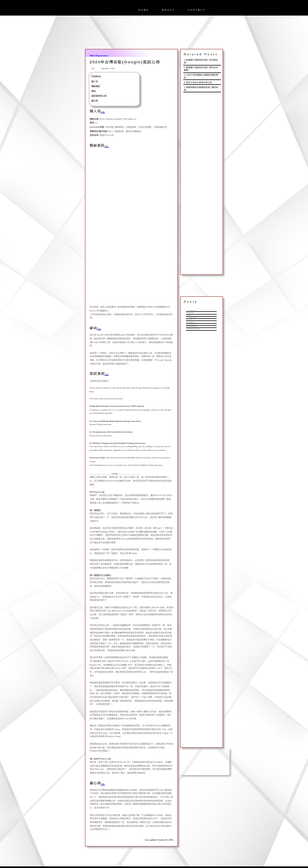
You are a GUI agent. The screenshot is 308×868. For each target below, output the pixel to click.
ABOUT (169, 10)
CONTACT (196, 10)
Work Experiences (99, 56)
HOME (144, 10)
